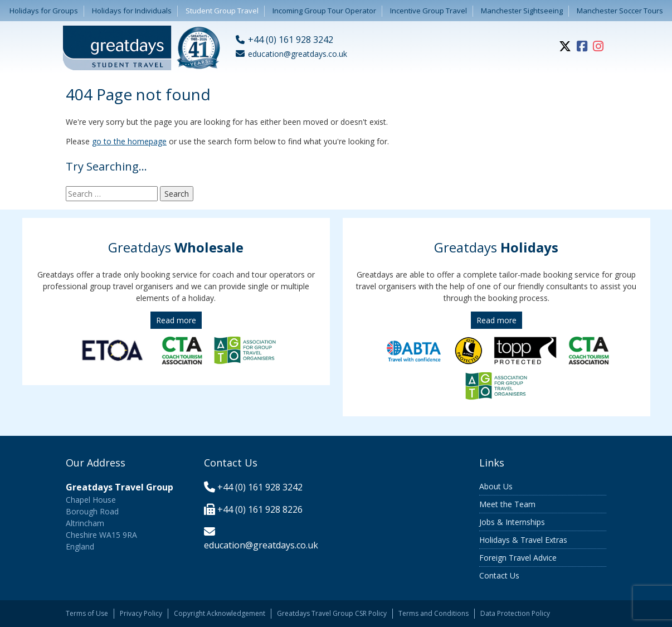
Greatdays (176, 247)
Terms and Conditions (434, 613)
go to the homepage (129, 141)
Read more (176, 320)
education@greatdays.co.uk (261, 545)
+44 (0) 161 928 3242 (260, 487)
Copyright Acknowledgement (220, 613)
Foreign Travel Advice (518, 558)
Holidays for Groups (44, 11)
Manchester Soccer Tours (620, 11)
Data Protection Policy (515, 613)
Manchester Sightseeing (522, 11)
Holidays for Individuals (132, 11)
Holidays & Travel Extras (523, 540)
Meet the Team (507, 504)
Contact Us (499, 575)
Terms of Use (87, 613)
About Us (496, 486)
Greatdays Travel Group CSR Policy (332, 613)
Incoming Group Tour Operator (324, 11)
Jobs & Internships (512, 522)
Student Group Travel (222, 11)
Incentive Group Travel (428, 11)
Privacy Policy (141, 613)
